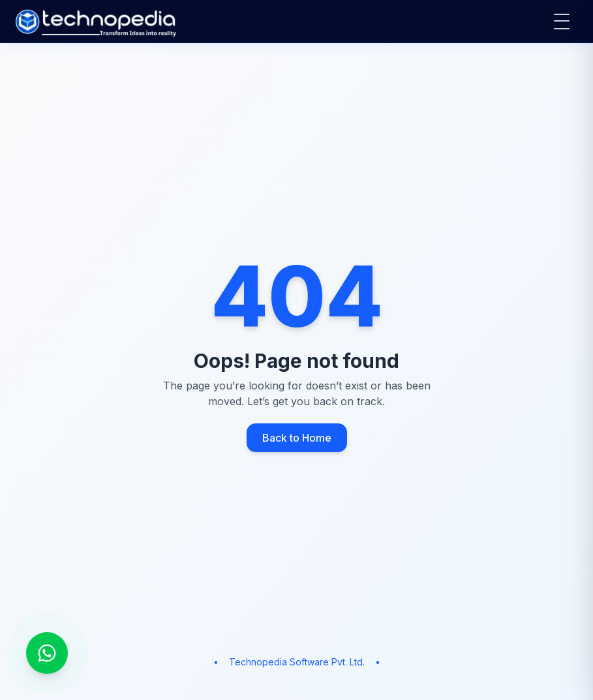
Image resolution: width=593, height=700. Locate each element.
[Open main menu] (562, 22)
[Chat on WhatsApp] (47, 653)
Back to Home (297, 438)
